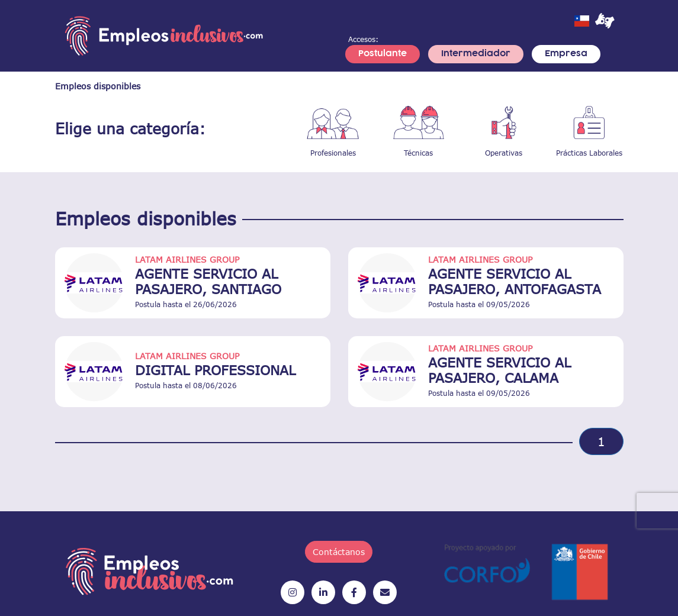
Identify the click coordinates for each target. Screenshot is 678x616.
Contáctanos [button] (339, 552)
